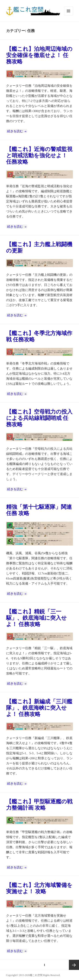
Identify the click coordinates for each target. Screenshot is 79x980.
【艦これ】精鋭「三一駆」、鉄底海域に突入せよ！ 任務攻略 (36, 618)
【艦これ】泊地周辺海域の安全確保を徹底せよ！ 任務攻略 (39, 55)
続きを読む (17, 131)
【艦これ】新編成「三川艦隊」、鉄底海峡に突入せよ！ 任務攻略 (39, 708)
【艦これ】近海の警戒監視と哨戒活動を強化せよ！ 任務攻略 (39, 156)
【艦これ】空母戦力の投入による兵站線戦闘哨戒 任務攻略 (39, 418)
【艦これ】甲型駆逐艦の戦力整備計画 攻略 (39, 805)
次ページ (74, 965)
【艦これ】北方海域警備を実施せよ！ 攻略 (39, 888)
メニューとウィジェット (68, 15)
